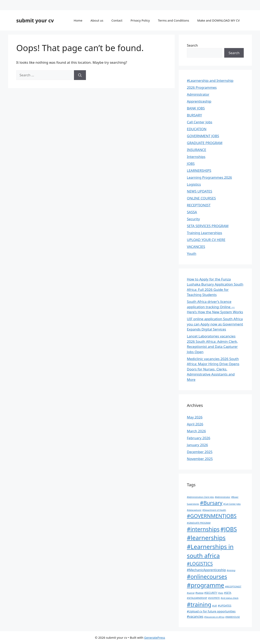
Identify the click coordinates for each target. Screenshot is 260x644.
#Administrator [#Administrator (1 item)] (223, 497)
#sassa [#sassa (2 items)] (199, 593)
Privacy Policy (140, 20)
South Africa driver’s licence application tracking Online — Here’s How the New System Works (215, 307)
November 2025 (200, 459)
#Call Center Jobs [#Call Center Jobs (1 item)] (232, 504)
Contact (117, 20)
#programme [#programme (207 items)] (206, 585)
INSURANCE (197, 150)
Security (193, 219)
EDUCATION (197, 129)
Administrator (198, 94)
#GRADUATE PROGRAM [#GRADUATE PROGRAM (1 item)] (199, 523)
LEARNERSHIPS (199, 170)
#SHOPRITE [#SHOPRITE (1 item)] (214, 598)
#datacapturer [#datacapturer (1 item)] (194, 510)
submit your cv (35, 20)
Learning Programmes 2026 (209, 177)
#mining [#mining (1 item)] (231, 570)
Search (192, 45)
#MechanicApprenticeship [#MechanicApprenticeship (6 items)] (206, 570)
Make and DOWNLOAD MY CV (218, 20)
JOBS (191, 164)
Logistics (194, 184)
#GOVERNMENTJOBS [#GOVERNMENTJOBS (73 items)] (212, 516)
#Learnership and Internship (210, 80)
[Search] (80, 75)
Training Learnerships (204, 233)
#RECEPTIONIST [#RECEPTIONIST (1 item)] (233, 587)
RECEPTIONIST (199, 205)
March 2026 (196, 431)
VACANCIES (196, 247)
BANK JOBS (196, 108)
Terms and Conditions (173, 20)
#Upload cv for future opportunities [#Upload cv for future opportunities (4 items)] (211, 611)
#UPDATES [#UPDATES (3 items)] (225, 606)
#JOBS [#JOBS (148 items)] (229, 529)
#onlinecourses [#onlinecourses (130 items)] (207, 577)
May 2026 (195, 417)
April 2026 (195, 424)
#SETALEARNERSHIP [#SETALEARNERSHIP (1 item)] (197, 598)
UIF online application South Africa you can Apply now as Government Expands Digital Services (215, 324)
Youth (192, 254)
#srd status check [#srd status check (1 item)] (229, 598)
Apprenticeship (199, 101)
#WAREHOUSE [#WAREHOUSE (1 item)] (233, 617)
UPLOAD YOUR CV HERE (206, 240)
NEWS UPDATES (200, 191)
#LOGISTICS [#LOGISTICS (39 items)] (200, 564)
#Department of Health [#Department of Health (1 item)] (214, 510)
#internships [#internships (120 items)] (203, 529)
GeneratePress (155, 637)
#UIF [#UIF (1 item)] (215, 606)
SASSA (192, 212)
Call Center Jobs (200, 122)
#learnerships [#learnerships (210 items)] (206, 538)
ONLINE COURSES (201, 198)
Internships (196, 157)
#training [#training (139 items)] (199, 604)
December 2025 (200, 452)
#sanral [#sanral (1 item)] (191, 593)
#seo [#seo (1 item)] (221, 593)
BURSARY (194, 115)
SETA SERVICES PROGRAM (208, 226)
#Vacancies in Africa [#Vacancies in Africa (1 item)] (214, 617)
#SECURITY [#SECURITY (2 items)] (211, 593)
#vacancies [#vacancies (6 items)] (195, 617)
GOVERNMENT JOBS (203, 136)
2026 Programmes (202, 87)
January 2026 (197, 445)
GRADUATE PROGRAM (205, 143)
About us (97, 20)
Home (78, 20)
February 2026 (199, 438)
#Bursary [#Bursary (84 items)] (211, 503)
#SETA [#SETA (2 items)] (228, 593)
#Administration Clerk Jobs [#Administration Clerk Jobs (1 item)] (200, 497)
